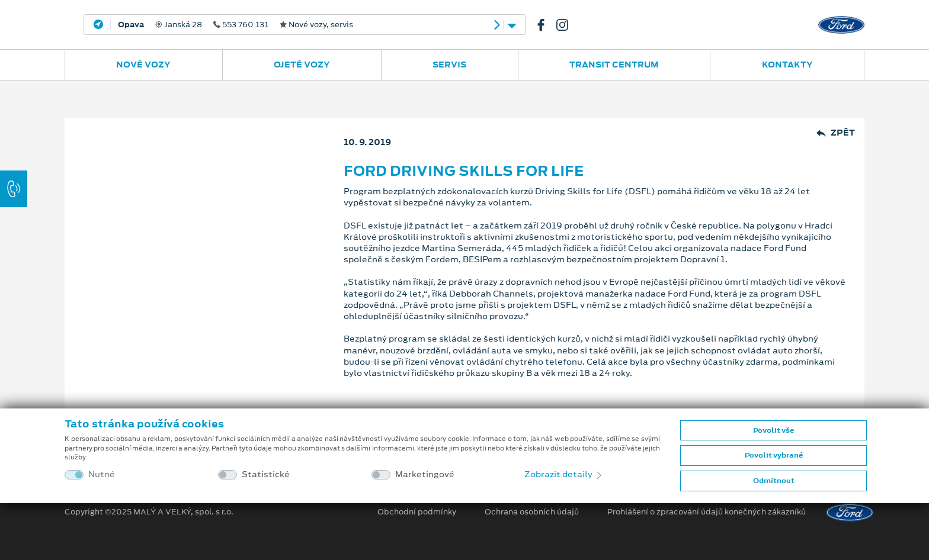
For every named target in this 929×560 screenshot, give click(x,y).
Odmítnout (774, 481)
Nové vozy (143, 65)
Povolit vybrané (774, 455)
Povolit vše (773, 430)
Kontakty (787, 65)
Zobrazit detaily (564, 474)
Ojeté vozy (302, 65)
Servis (449, 65)
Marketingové (425, 474)
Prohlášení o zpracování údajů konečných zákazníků (707, 512)
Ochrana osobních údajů (532, 512)
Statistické (266, 474)
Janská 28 (236, 25)
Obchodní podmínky (417, 512)
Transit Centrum (614, 65)
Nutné (102, 474)
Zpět (836, 133)
